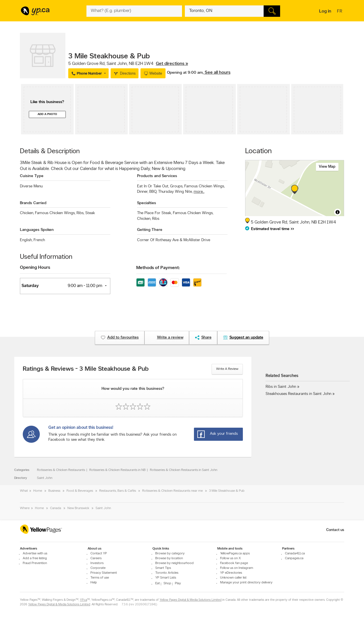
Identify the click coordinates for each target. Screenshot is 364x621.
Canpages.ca (294, 558)
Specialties (147, 203)
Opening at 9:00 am (185, 73)
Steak (90, 213)
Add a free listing (35, 558)
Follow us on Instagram (237, 568)
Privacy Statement (104, 573)
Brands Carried (33, 203)
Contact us (335, 530)
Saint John (45, 478)
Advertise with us (35, 554)
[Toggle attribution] (338, 212)
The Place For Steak (154, 213)
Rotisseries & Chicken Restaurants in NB (117, 470)
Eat (158, 583)
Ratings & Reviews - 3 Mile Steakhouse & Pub (86, 369)
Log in (325, 11)
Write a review (227, 369)
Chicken (27, 213)
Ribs (80, 213)
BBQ (153, 192)
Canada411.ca (295, 554)
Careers (96, 558)
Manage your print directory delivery (246, 583)
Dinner (143, 192)
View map (327, 167)
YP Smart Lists (166, 578)
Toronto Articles (167, 573)
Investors (97, 563)
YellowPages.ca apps (235, 554)
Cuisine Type (32, 176)
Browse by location (169, 558)
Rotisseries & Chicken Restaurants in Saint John (184, 470)
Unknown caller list (233, 578)
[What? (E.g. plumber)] (134, 11)
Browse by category (170, 554)
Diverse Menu (31, 186)
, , (128, 64)
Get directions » (172, 64)
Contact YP (99, 554)
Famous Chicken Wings (204, 186)
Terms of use (100, 578)
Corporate (98, 568)
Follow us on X (230, 558)
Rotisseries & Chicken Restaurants (61, 470)
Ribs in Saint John (281, 387)
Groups (177, 186)
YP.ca (83, 600)
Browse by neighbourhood (174, 563)
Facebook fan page (234, 563)
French (39, 240)
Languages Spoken (37, 230)
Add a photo (47, 114)
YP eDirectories (231, 573)
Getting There (150, 230)
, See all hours (217, 73)
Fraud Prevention (35, 563)
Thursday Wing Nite (175, 192)
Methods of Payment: (158, 268)
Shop (167, 583)
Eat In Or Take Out (153, 186)
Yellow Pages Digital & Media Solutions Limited (191, 600)
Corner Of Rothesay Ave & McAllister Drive (174, 240)
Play (178, 583)
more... (199, 192)
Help (94, 583)
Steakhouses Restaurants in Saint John (298, 394)
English (26, 240)
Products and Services (157, 176)
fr (340, 12)
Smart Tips (163, 568)
